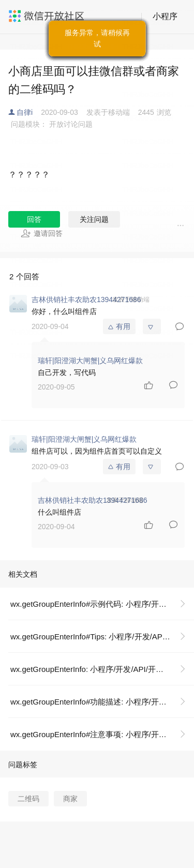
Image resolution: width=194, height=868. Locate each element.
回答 (34, 219)
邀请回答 (42, 233)
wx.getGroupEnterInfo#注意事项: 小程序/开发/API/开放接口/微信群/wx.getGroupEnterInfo (102, 734)
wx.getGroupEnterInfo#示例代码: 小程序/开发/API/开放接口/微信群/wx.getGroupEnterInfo (102, 604)
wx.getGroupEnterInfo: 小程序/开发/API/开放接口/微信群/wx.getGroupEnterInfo (102, 669)
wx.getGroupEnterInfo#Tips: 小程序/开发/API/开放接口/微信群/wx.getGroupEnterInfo (102, 637)
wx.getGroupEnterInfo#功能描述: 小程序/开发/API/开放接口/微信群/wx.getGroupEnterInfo (102, 702)
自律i (25, 112)
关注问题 (94, 219)
